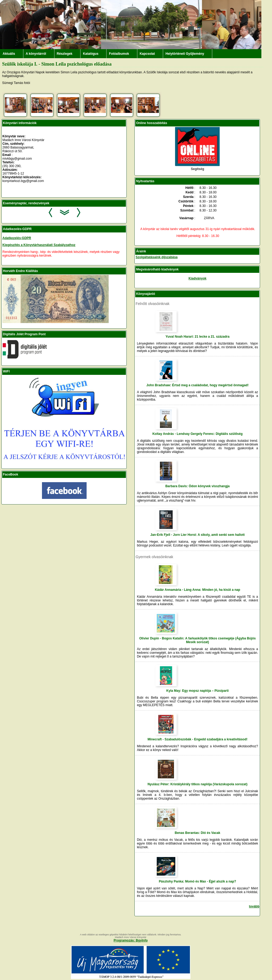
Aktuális (9, 54)
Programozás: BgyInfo (131, 940)
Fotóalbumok (119, 54)
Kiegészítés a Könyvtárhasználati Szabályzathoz (39, 245)
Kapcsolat (147, 54)
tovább (254, 906)
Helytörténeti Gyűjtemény (185, 54)
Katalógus (91, 54)
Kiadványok (197, 278)
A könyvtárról (36, 54)
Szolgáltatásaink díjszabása (156, 257)
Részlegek (65, 54)
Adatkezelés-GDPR (17, 238)
